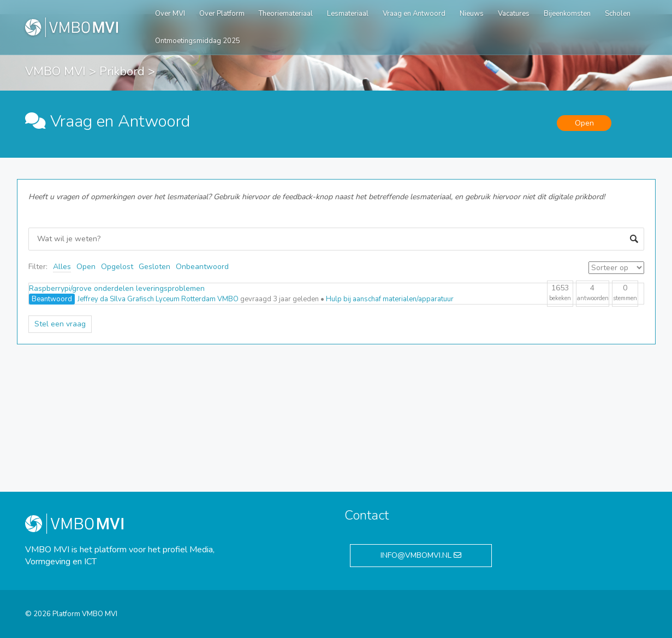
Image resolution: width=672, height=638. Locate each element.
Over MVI (170, 14)
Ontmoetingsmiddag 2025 (198, 41)
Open (86, 267)
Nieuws (472, 14)
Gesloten (154, 267)
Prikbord (122, 71)
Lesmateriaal (348, 14)
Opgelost (117, 267)
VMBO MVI (55, 71)
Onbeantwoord (202, 267)
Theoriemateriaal (286, 14)
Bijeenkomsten (567, 14)
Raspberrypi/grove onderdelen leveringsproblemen (117, 288)
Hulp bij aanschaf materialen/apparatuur (390, 299)
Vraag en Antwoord (414, 14)
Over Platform (222, 14)
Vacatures (514, 14)
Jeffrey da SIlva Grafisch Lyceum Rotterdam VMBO (158, 299)
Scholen (618, 14)
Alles (62, 267)
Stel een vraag (60, 324)
